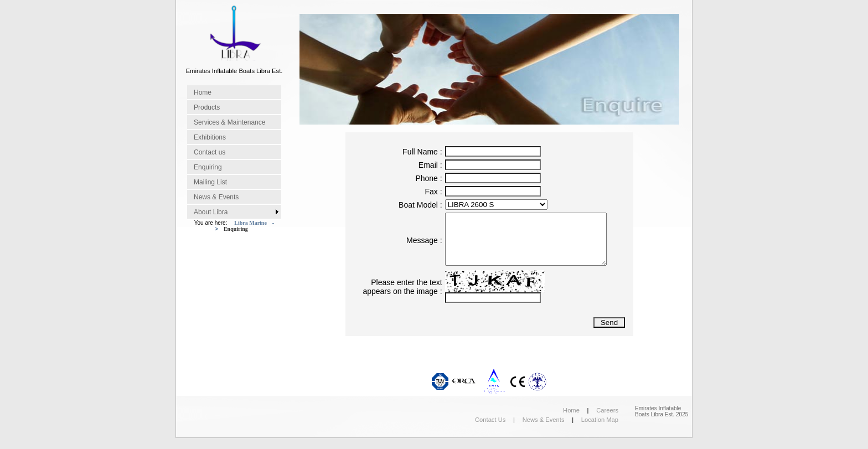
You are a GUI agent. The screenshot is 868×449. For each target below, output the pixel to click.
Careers (607, 410)
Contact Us (490, 420)
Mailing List (210, 182)
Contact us (210, 152)
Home (203, 92)
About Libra (211, 212)
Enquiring (208, 167)
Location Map (600, 420)
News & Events (216, 197)
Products (207, 107)
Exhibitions (210, 137)
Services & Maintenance (229, 122)
